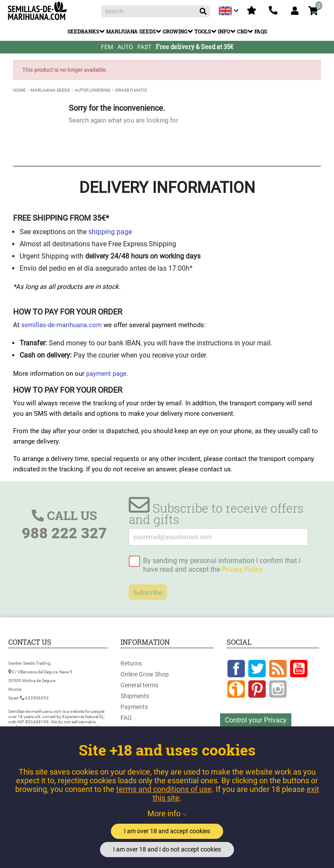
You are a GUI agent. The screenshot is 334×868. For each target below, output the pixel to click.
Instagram (278, 689)
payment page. (107, 374)
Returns (131, 663)
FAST (144, 47)
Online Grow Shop (145, 674)
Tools (203, 31)
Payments (134, 707)
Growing (175, 31)
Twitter (257, 669)
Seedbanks (83, 31)
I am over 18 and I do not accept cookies (167, 849)
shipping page (110, 232)
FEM (107, 47)
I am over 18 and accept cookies (167, 831)
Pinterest (257, 689)
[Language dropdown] (230, 11)
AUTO (125, 47)
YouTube (299, 669)
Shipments (135, 696)
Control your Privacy (256, 720)
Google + (236, 689)
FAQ (126, 718)
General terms (139, 685)
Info (224, 31)
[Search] (156, 11)
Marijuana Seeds (131, 31)
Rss (278, 669)
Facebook (236, 669)
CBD (242, 31)
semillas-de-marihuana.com (62, 325)
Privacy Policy (242, 570)
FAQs (261, 31)
